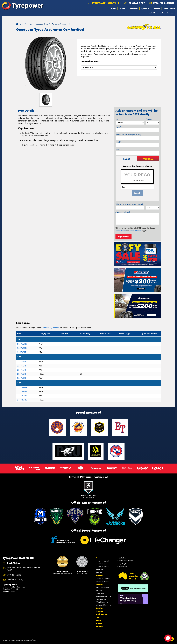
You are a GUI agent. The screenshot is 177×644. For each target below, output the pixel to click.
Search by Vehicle (103, 561)
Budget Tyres (122, 564)
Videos (163, 13)
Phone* (128, 135)
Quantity (149, 119)
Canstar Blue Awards (126, 561)
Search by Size (101, 564)
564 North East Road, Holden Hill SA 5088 (24, 569)
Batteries (99, 590)
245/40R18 (22, 396)
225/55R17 (22, 370)
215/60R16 (22, 352)
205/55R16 (22, 344)
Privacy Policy (121, 231)
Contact (156, 8)
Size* (118, 119)
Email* (118, 142)
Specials (145, 8)
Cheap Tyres (122, 567)
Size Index (122, 558)
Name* (118, 127)
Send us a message (16, 580)
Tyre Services (101, 599)
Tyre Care (99, 570)
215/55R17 (22, 362)
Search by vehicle (51, 328)
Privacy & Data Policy (16, 640)
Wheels (123, 8)
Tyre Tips (99, 573)
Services (134, 8)
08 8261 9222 (137, 3)
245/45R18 (22, 400)
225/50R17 (22, 366)
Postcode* (119, 150)
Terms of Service (136, 231)
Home (20, 24)
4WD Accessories (102, 588)
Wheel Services (102, 602)
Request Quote (123, 237)
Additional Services (103, 605)
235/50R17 (22, 378)
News (156, 13)
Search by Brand (102, 567)
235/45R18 (22, 392)
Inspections (100, 593)
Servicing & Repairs (103, 596)
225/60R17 (22, 374)
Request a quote (162, 3)
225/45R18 (22, 388)
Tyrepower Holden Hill (104, 3)
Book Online (169, 8)
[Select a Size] (119, 68)
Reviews (171, 13)
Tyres (113, 8)
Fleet (150, 13)
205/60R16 (22, 348)
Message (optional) (123, 212)
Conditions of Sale (30, 640)
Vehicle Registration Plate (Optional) (129, 204)
